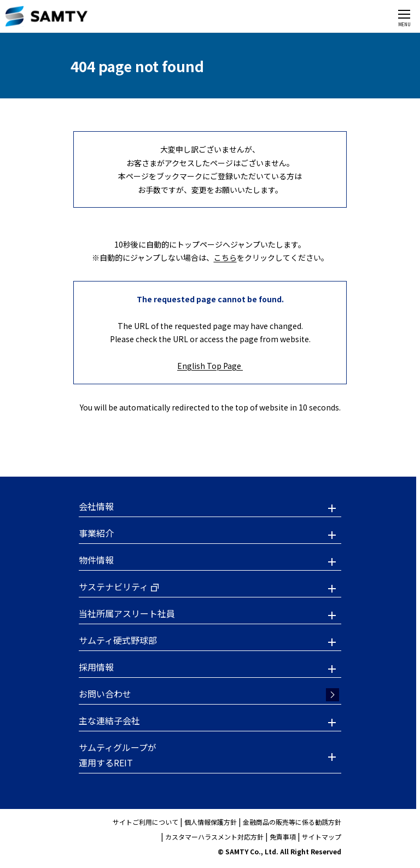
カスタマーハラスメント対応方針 (214, 837)
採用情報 (96, 667)
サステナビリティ (113, 587)
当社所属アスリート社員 (127, 613)
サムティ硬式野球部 (118, 640)
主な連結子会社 (109, 720)
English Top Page (210, 366)
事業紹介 (96, 533)
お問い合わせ (105, 694)
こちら (225, 257)
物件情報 (96, 560)
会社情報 (96, 506)
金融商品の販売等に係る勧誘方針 (292, 822)
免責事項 (283, 837)
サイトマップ (322, 837)
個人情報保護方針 (211, 822)
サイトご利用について (145, 822)
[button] (210, 508)
